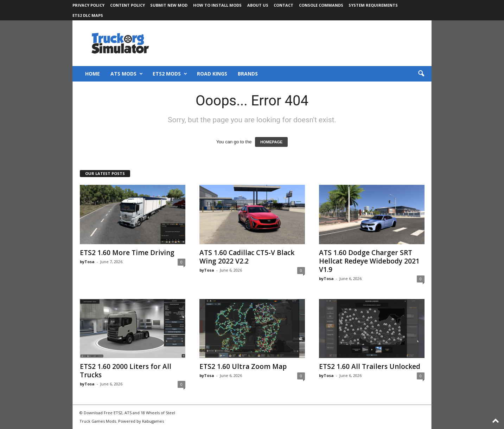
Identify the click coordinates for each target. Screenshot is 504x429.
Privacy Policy (88, 5)
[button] (421, 74)
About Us (258, 5)
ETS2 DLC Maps (88, 15)
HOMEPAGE (271, 142)
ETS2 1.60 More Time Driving (127, 253)
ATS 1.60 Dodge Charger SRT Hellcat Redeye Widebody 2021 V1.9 (369, 261)
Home (92, 74)
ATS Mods (127, 74)
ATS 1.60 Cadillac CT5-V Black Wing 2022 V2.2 (247, 257)
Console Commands (321, 5)
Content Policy (127, 5)
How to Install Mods (217, 5)
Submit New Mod (169, 5)
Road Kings (212, 74)
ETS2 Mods (170, 74)
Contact (283, 5)
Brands (248, 74)
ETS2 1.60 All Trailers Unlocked (370, 366)
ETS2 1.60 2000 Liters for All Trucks (126, 371)
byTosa (87, 262)
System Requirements (373, 5)
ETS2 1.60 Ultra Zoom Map (243, 366)
